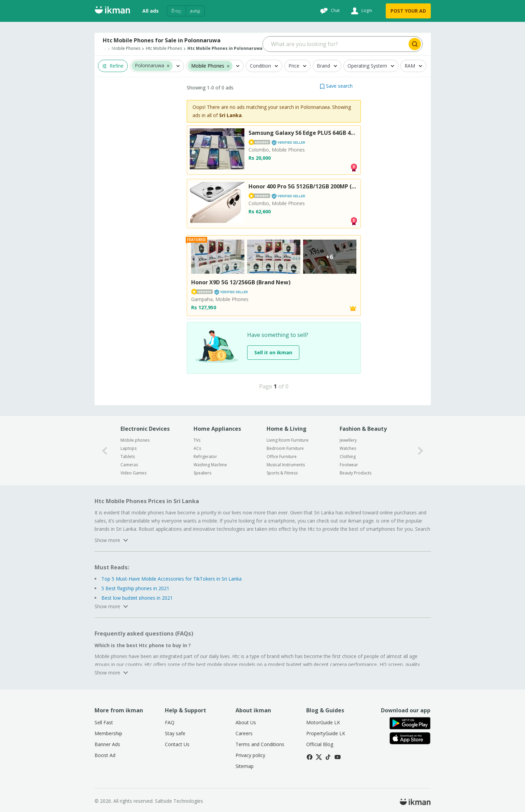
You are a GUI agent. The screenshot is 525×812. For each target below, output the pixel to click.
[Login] (361, 11)
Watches (348, 448)
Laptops (129, 448)
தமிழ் (195, 11)
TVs (197, 440)
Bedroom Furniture (285, 448)
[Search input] (335, 44)
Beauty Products (356, 473)
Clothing (348, 457)
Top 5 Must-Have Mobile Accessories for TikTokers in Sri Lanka (172, 579)
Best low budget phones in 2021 (137, 598)
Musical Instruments (286, 465)
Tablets (128, 457)
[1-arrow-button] (421, 451)
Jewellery (348, 440)
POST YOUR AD (408, 11)
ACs (197, 448)
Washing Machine (210, 465)
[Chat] (329, 11)
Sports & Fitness (282, 473)
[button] (168, 66)
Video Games (133, 473)
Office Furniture (282, 457)
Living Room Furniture (288, 440)
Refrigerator (205, 457)
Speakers (202, 473)
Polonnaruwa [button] (150, 66)
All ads (151, 11)
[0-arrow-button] (105, 451)
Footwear (349, 465)
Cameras (129, 465)
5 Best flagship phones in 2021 (135, 588)
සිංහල (176, 11)
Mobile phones (135, 440)
